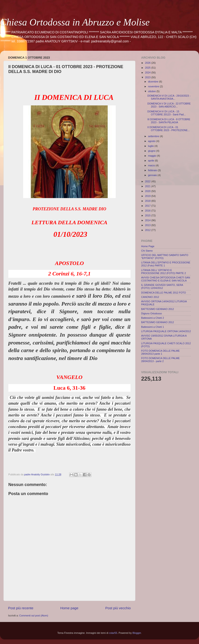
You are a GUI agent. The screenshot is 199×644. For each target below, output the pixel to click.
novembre (154, 86)
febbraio (153, 170)
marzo (152, 165)
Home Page (148, 246)
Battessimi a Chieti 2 (152, 318)
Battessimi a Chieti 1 (152, 327)
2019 (148, 196)
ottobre (152, 91)
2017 (148, 206)
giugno (152, 151)
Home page (69, 608)
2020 (148, 191)
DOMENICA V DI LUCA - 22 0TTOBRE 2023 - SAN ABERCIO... (169, 105)
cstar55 (113, 633)
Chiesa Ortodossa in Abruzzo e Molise (75, 22)
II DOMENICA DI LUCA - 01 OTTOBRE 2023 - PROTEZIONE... (169, 129)
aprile (151, 161)
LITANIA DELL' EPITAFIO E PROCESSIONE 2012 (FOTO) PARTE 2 (163, 272)
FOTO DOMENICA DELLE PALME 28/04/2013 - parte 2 (160, 360)
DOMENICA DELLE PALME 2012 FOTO (163, 293)
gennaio (153, 175)
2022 (148, 181)
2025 (148, 68)
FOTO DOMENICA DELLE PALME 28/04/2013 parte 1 (160, 352)
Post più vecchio (118, 608)
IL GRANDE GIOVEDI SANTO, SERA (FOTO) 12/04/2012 (162, 286)
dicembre (154, 82)
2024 (148, 73)
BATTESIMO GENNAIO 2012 (157, 309)
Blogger (137, 633)
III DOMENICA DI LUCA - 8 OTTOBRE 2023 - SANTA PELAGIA (169, 121)
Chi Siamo (147, 251)
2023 (148, 77)
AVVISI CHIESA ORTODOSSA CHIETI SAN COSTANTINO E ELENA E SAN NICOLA (166, 279)
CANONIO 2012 (150, 297)
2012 (148, 230)
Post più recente (21, 608)
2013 (148, 225)
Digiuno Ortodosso (151, 313)
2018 (148, 201)
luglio (151, 146)
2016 (148, 211)
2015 (148, 215)
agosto (152, 141)
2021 (148, 186)
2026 (148, 63)
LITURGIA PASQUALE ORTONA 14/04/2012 (166, 331)
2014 (148, 220)
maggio (152, 156)
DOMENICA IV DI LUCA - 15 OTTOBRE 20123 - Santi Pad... (166, 113)
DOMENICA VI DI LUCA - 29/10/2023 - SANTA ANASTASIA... (169, 97)
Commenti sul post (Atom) (34, 616)
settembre (154, 136)
